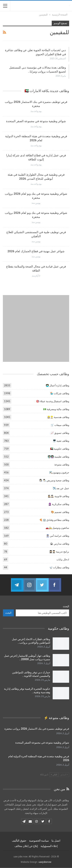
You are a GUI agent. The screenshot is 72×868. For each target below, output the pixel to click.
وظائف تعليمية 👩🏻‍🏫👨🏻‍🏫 (58, 457)
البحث (66, 606)
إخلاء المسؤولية (49, 846)
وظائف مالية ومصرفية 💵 (56, 409)
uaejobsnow (45, 862)
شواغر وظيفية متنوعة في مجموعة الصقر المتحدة (36, 121)
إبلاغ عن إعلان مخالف (26, 846)
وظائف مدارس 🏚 (60, 544)
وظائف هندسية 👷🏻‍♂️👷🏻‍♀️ (58, 417)
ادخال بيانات (63, 559)
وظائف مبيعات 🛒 (60, 425)
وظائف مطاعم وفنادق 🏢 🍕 (54, 520)
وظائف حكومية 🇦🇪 (60, 449)
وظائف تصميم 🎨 (60, 512)
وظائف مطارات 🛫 (59, 567)
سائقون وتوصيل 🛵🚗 (57, 528)
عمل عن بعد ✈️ (61, 488)
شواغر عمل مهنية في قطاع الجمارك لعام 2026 (36, 251)
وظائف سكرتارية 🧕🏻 (59, 504)
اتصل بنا (56, 841)
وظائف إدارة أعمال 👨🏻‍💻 (57, 385)
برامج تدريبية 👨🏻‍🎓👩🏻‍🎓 (59, 552)
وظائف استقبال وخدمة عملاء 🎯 (53, 401)
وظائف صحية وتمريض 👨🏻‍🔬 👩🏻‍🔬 (54, 480)
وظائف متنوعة (62, 464)
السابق (64, 775)
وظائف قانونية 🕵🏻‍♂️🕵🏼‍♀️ (58, 496)
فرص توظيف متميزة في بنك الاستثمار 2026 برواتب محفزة (37, 729)
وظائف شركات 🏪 (60, 393)
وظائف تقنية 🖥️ (61, 441)
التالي (54, 775)
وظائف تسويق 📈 (60, 433)
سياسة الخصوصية (39, 841)
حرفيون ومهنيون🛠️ (59, 472)
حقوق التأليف (19, 841)
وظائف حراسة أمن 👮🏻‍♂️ (58, 536)
